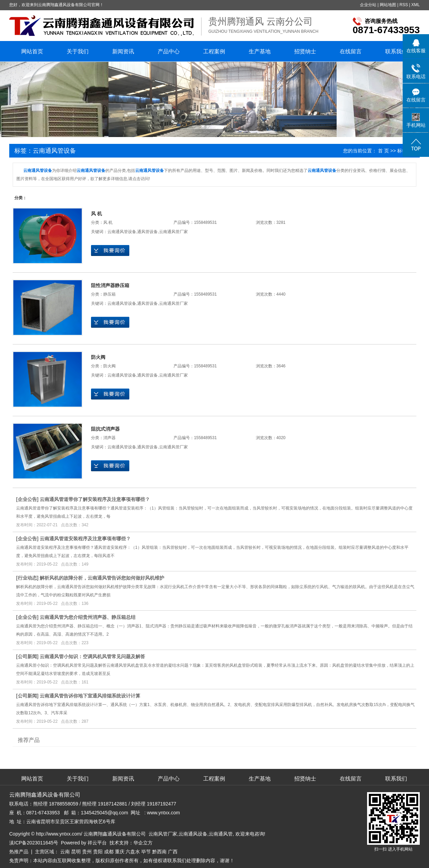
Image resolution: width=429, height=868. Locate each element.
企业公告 (27, 499)
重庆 (120, 852)
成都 (109, 852)
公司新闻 (27, 656)
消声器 (109, 438)
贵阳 (98, 852)
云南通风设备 (193, 834)
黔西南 (159, 852)
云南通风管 (221, 834)
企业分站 (368, 5)
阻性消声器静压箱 (110, 285)
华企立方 (143, 843)
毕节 (146, 852)
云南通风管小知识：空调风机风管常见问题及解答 (92, 656)
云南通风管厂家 (173, 232)
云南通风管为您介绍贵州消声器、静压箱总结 (88, 617)
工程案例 (214, 51)
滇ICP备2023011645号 (34, 843)
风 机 (96, 214)
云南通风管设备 (122, 232)
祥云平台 (97, 843)
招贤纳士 (305, 51)
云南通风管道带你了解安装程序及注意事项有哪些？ (95, 499)
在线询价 (110, 250)
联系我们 (396, 51)
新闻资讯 (123, 51)
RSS (404, 5)
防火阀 (98, 357)
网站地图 (388, 5)
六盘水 (133, 852)
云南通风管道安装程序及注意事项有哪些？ (85, 539)
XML (415, 5)
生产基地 (260, 51)
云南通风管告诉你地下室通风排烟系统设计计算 (90, 696)
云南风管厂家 (163, 834)
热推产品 (19, 852)
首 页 (383, 151)
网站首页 (32, 51)
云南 (65, 852)
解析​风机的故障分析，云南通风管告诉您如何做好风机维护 (102, 578)
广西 (173, 852)
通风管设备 (147, 232)
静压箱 (109, 294)
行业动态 (27, 578)
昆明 (76, 852)
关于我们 (78, 51)
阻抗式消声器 (105, 429)
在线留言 (351, 51)
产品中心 (169, 51)
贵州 (87, 852)
